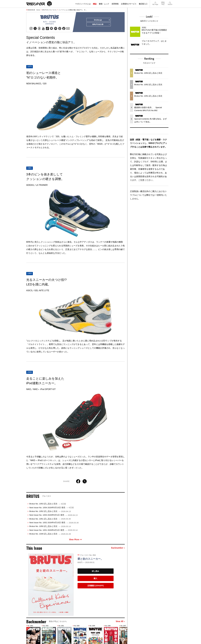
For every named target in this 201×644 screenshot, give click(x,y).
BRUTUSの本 (101, 25)
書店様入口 (143, 4)
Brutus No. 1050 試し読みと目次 (50, 526)
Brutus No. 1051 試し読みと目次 (50, 519)
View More (76, 540)
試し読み (96, 571)
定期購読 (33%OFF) (96, 586)
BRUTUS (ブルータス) (49, 10)
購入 (96, 578)
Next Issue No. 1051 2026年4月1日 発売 (53, 530)
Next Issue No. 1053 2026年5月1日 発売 (53, 515)
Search (170, 2)
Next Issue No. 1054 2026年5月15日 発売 (52, 508)
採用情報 (115, 4)
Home (38, 10)
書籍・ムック (104, 4)
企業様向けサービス (129, 4)
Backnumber (118, 548)
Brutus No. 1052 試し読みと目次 (50, 511)
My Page (155, 2)
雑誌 (95, 4)
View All (120, 622)
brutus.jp (102, 20)
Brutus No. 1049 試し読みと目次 (50, 534)
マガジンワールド (39, 4)
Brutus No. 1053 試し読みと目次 (48, 504)
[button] (122, 640)
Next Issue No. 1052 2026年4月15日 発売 (54, 523)
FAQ (163, 2)
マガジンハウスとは (83, 4)
